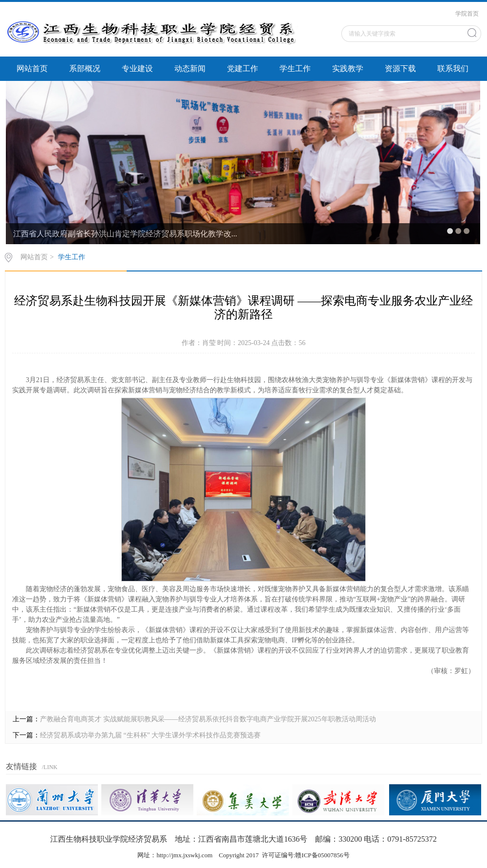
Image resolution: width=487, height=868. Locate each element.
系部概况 (85, 68)
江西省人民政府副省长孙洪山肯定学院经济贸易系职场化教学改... (125, 234)
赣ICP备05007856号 (322, 855)
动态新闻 (190, 68)
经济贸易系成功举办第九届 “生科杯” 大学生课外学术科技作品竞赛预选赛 (150, 735)
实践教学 (348, 68)
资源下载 (400, 68)
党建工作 (243, 68)
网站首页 (32, 68)
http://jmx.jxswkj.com (184, 855)
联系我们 (453, 68)
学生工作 (295, 68)
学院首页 (467, 14)
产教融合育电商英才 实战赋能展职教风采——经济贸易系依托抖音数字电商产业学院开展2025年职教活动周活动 (208, 719)
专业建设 (137, 68)
